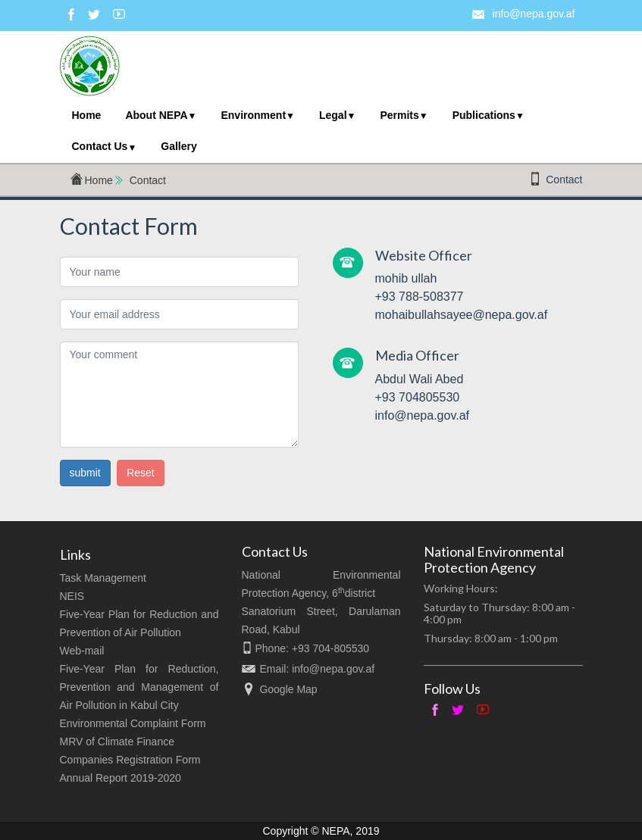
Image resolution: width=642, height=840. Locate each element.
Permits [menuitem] (399, 115)
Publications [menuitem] (484, 115)
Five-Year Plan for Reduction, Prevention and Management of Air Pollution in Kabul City (139, 687)
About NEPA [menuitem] (156, 115)
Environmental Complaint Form (133, 723)
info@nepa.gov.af (534, 14)
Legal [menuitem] (333, 115)
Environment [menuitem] (253, 115)
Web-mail (82, 651)
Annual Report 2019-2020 (121, 778)
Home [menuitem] (87, 115)
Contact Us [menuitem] (100, 146)
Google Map (288, 689)
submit (85, 473)
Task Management (103, 578)
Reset (141, 473)
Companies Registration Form (130, 760)
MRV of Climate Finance (117, 742)
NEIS (72, 596)
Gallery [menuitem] (179, 146)
